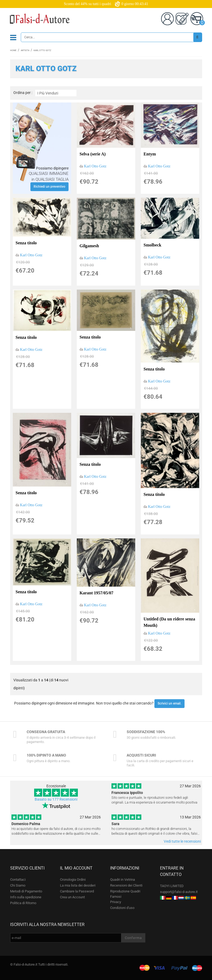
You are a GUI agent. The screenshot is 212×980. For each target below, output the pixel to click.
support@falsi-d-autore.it (179, 892)
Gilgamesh (89, 246)
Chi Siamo (18, 885)
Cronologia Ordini (73, 880)
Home (13, 50)
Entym (150, 154)
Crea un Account (72, 897)
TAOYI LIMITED (172, 886)
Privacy (116, 902)
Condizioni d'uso (122, 908)
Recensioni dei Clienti (126, 885)
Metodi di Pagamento (26, 891)
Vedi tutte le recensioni (182, 841)
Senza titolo (26, 243)
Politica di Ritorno (23, 903)
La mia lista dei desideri (78, 885)
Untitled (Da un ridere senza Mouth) (169, 622)
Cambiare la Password (77, 891)
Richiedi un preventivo (49, 187)
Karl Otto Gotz (95, 166)
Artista (25, 50)
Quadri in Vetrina (123, 880)
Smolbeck (152, 245)
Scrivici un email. (169, 703)
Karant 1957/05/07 (96, 593)
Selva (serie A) (93, 154)
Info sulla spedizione (26, 897)
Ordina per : (23, 93)
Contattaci (18, 880)
